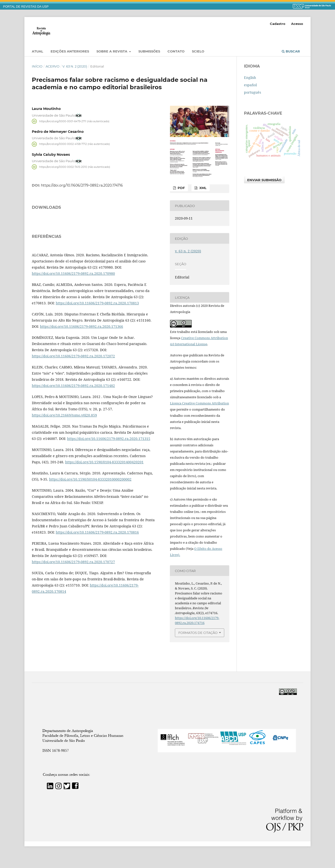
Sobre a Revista (112, 51)
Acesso (297, 24)
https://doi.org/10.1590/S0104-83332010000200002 (90, 541)
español (250, 85)
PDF (181, 188)
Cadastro (278, 24)
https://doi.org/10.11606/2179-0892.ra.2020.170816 (97, 594)
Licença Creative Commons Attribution (199, 403)
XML (202, 188)
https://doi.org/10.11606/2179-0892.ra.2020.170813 (97, 365)
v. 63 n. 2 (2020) (75, 66)
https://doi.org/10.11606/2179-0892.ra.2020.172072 (73, 418)
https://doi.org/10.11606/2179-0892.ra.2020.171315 (109, 500)
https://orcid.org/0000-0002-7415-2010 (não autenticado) (75, 167)
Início (37, 66)
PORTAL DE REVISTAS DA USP (26, 7)
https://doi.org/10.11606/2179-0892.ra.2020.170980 (73, 335)
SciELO (198, 51)
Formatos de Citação (198, 633)
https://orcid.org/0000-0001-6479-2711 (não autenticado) (74, 121)
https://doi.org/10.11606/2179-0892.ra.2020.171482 (73, 447)
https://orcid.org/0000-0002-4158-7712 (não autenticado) (74, 144)
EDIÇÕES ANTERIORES (70, 51)
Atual (37, 51)
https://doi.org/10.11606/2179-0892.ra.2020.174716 (82, 185)
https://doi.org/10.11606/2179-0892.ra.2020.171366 (82, 388)
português (252, 92)
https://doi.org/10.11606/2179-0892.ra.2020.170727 (73, 623)
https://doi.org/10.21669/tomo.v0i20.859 (64, 477)
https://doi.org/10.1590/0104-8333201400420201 (104, 524)
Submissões (149, 51)
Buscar (291, 51)
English (250, 78)
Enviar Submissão (264, 180)
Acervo (53, 66)
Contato (176, 51)
